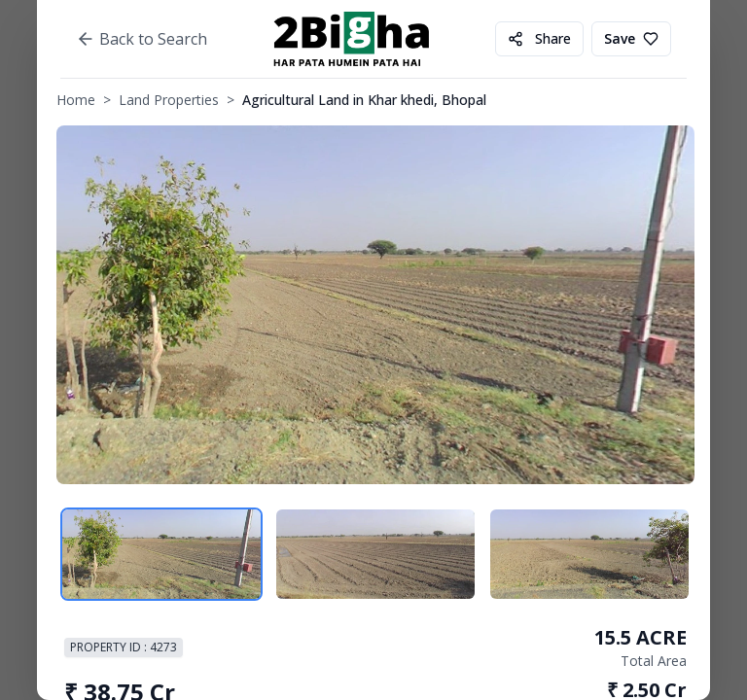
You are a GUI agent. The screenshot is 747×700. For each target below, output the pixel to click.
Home (76, 100)
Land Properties (169, 100)
